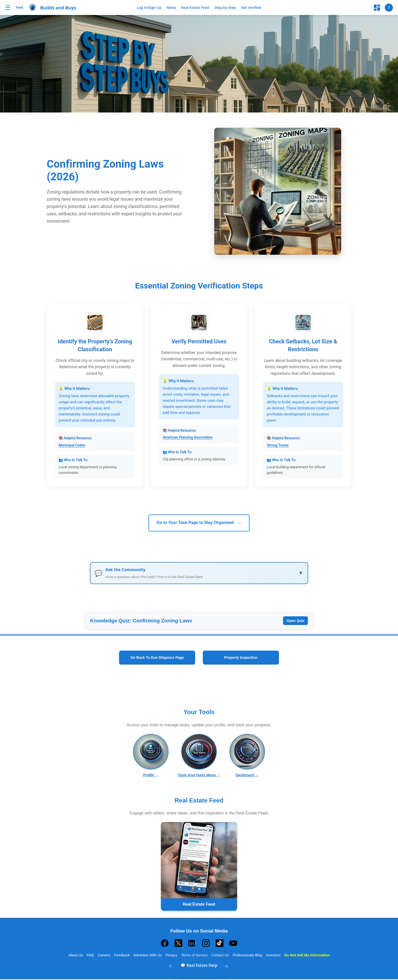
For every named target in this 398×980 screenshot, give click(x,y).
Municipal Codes (72, 445)
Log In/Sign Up (149, 7)
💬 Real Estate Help (199, 964)
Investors (273, 956)
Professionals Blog (247, 956)
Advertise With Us (148, 956)
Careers (104, 956)
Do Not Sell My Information (307, 956)
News (171, 7)
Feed (19, 7)
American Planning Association (188, 437)
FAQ (90, 956)
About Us (76, 956)
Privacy (172, 956)
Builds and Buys (58, 8)
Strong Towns (278, 445)
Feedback (122, 956)
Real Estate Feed (195, 7)
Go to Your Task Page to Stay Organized (199, 523)
